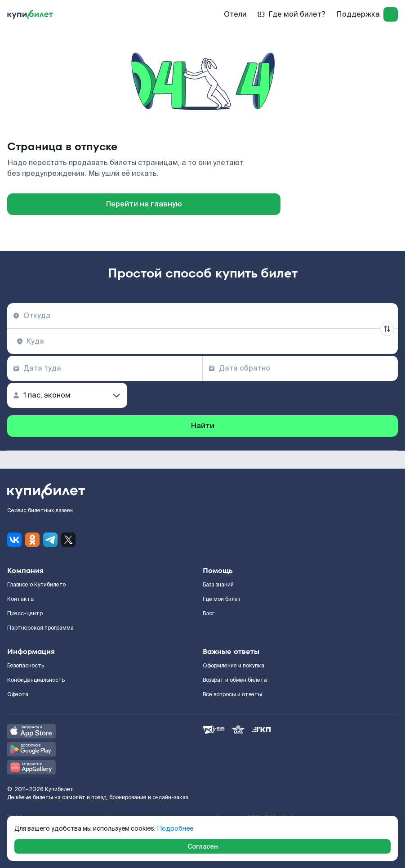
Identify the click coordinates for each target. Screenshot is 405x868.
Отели (235, 14)
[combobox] (202, 316)
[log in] (391, 14)
